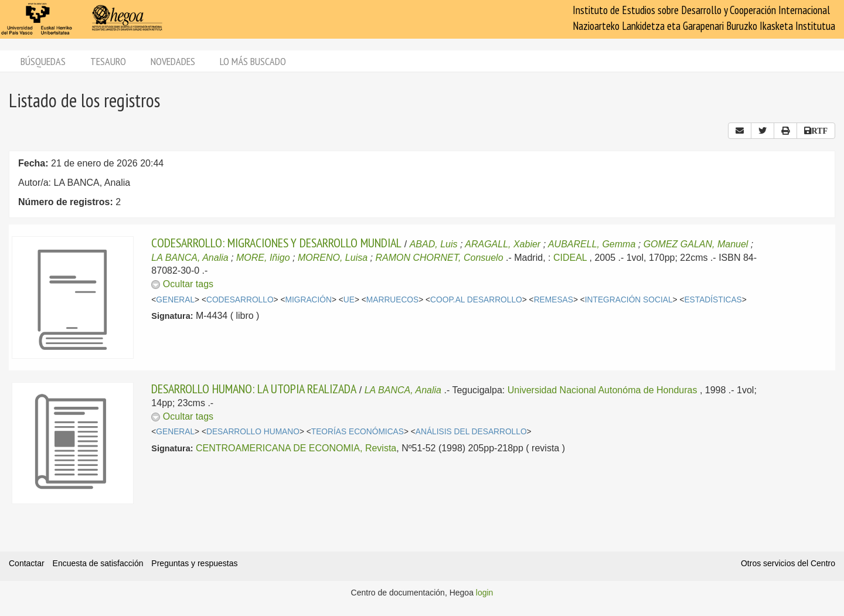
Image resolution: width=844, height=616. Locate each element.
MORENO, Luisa (333, 258)
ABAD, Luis (434, 244)
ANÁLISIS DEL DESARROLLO (471, 432)
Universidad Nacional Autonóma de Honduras (603, 390)
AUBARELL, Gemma (592, 244)
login (485, 593)
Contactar (27, 563)
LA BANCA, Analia (190, 258)
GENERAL (175, 300)
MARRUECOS (392, 300)
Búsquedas (43, 61)
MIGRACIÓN (308, 300)
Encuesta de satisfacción (98, 563)
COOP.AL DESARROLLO (476, 300)
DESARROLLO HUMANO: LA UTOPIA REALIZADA (254, 389)
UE (349, 300)
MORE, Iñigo (263, 258)
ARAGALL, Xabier (503, 244)
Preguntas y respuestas (194, 563)
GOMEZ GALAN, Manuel (696, 244)
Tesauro (108, 61)
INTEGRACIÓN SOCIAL (629, 300)
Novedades (173, 61)
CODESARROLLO (240, 300)
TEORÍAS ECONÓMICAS (358, 432)
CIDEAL (570, 258)
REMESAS (554, 300)
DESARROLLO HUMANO (253, 432)
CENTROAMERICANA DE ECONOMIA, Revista (296, 448)
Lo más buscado (253, 61)
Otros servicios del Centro (788, 563)
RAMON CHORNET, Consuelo (439, 258)
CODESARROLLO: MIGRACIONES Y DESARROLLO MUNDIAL (276, 243)
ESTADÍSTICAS (713, 300)
